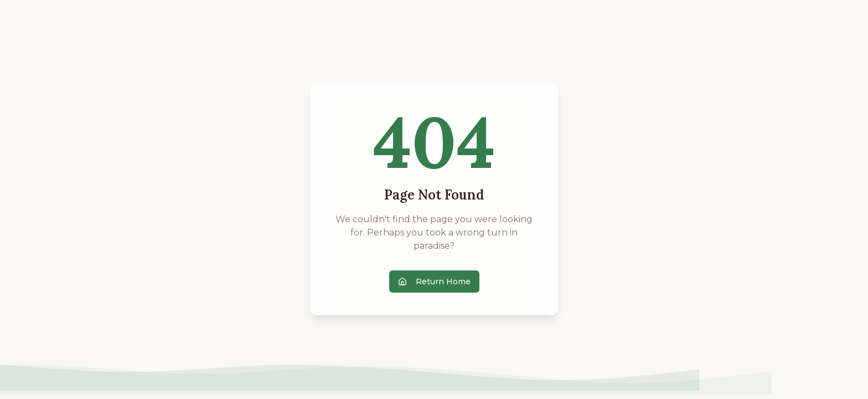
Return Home (434, 282)
